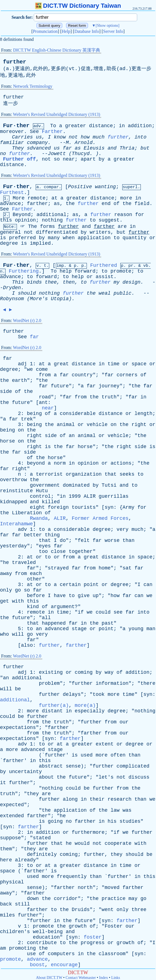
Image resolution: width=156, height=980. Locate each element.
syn (109, 507)
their (97, 799)
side (6, 392)
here (6, 860)
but (145, 148)
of (117, 204)
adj (22, 364)
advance (11, 204)
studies (130, 821)
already (25, 860)
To (53, 126)
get (4, 601)
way (109, 672)
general (11, 232)
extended (12, 816)
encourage (64, 965)
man (151, 629)
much (99, 137)
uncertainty (25, 772)
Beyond (22, 215)
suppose (11, 838)
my (117, 282)
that (110, 474)
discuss (139, 777)
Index (103, 978)
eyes (45, 546)
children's (15, 932)
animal (66, 425)
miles (7, 915)
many (54, 238)
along (70, 799)
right (139, 425)
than (128, 540)
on (114, 425)
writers (100, 232)
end (106, 204)
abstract (51, 766)
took (99, 694)
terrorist (49, 474)
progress (93, 943)
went (107, 910)
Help (66, 31)
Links (116, 978)
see (118, 612)
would (82, 843)
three (139, 910)
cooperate (118, 843)
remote (37, 198)
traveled (24, 563)
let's (106, 777)
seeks (127, 474)
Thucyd (81, 154)
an (72, 436)
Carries (22, 137)
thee (51, 282)
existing (51, 672)
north (85, 888)
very (122, 529)
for (140, 215)
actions (121, 463)
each (36, 574)
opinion (25, 220)
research (119, 799)
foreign (58, 507)
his (112, 821)
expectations (18, 728)
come (42, 369)
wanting (105, 187)
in (122, 126)
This (18, 282)
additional (51, 215)
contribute (42, 943)
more (126, 198)
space (139, 364)
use (31, 954)
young (136, 629)
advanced (57, 629)
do (63, 540)
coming (84, 672)
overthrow (13, 480)
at (54, 198)
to (93, 220)
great (61, 364)
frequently (72, 877)
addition (140, 126)
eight (37, 507)
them (6, 849)
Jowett (57, 154)
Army (128, 507)
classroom (112, 954)
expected (12, 805)
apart (88, 159)
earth (19, 380)
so (57, 159)
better (33, 535)
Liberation (27, 513)
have (60, 596)
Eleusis (94, 148)
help (66, 271)
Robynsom (12, 299)
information (112, 683)
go (18, 590)
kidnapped (13, 502)
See (34, 132)
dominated (76, 485)
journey (109, 386)
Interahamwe (16, 524)
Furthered (104, 265)
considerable (78, 414)
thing (52, 535)
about (46, 777)
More (19, 198)
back (6, 904)
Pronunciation (45, 31)
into (140, 137)
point (91, 585)
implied (40, 243)
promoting (22, 948)
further (15, 62)
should (27, 293)
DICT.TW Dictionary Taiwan (78, 6)
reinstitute (16, 491)
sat (127, 568)
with (18, 601)
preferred (22, 238)
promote (121, 271)
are (122, 227)
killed (51, 502)
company (37, 143)
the (70, 204)
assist (105, 277)
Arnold (84, 143)
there (148, 683)
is (3, 238)
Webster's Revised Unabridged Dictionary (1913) (57, 114)
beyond (36, 463)
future (60, 386)
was (127, 810)
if (81, 612)
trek (27, 419)
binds (34, 282)
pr (131, 266)
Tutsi (109, 485)
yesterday (13, 546)
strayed (58, 568)
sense (73, 766)
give (84, 596)
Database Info (87, 31)
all (46, 618)
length (143, 414)
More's (39, 299)
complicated (133, 766)
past (107, 623)
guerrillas (114, 496)
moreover (12, 132)
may (133, 899)
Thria (127, 148)
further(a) (54, 705)
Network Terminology (33, 86)
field (142, 204)
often (118, 755)
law (115, 810)
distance (101, 126)
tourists (84, 507)
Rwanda (39, 518)
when (69, 238)
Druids (81, 910)
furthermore (88, 832)
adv (22, 529)
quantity (134, 238)
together (80, 552)
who (4, 634)
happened (54, 623)
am (3, 948)
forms (48, 227)
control (40, 496)
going (55, 821)
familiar (12, 143)
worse (112, 540)
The (32, 227)
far (67, 148)
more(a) (85, 705)
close (58, 552)
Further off (19, 159)
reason (123, 215)
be (18, 689)
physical (12, 882)
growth (78, 926)
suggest (109, 220)
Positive (80, 187)
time (114, 364)
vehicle (97, 425)
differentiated (57, 232)
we (30, 369)
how (85, 137)
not (73, 137)
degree (9, 243)
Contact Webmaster (81, 978)
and (112, 148)
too (43, 552)
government (45, 485)
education (46, 937)
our (124, 722)
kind (33, 607)
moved (112, 888)
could (103, 612)
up (96, 596)
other (34, 579)
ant (43, 403)
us (39, 137)
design (132, 282)
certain (70, 585)
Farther (52, 132)
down (33, 899)
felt (84, 540)
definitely (42, 854)
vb (146, 266)
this (6, 220)
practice (113, 899)
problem (49, 683)
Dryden (12, 288)
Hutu (42, 491)
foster (93, 937)
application (94, 238)
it (3, 783)
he (6, 563)
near (69, 159)
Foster (114, 926)
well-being (48, 932)
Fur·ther (16, 126)
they (33, 794)
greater (76, 126)
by (102, 159)
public (123, 293)
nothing (52, 220)
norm (60, 463)
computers (61, 954)
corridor (66, 899)
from (45, 375)
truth (109, 397)
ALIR (89, 496)
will (18, 634)
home (105, 568)
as (78, 148)
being (34, 414)
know (60, 137)
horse (7, 441)
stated (42, 838)
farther (37, 204)
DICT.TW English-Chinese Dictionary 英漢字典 (57, 50)
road (45, 397)
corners (127, 375)
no (3, 154)
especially (90, 711)
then (69, 282)
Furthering (24, 271)
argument (63, 607)
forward (85, 271)
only (6, 590)
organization (84, 474)
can (148, 585)
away (6, 574)
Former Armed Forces (100, 518)
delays (72, 694)
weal (105, 293)
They (18, 148)
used (87, 755)
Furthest (12, 193)
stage (79, 629)
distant (52, 711)
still (22, 904)
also (27, 645)
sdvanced (39, 148)
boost (37, 965)
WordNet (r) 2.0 (27, 320)
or (152, 238)
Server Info (113, 31)
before (36, 596)
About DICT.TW (49, 978)
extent (105, 744)
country (82, 375)
